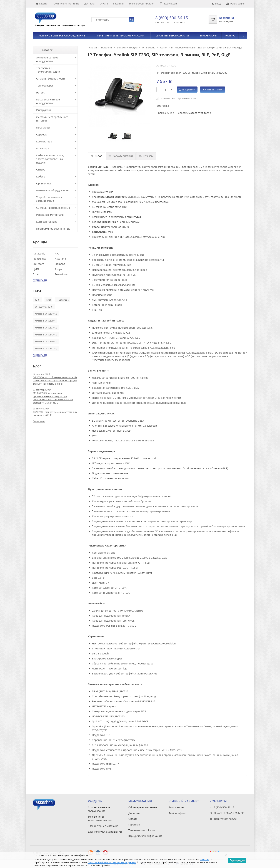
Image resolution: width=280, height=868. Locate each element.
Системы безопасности (172, 35)
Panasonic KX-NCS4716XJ (46, 349)
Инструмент (44, 110)
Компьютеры (44, 141)
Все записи (39, 421)
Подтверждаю (237, 860)
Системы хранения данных (53, 208)
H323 (48, 300)
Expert (37, 274)
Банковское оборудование (52, 190)
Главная (42, 4)
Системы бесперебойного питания (52, 119)
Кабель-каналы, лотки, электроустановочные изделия (50, 159)
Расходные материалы (50, 215)
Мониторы (43, 148)
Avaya (58, 269)
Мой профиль (178, 813)
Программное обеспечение (53, 229)
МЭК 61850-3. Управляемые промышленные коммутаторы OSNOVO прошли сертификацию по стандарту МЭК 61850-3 (53, 398)
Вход (216, 4)
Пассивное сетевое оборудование (48, 101)
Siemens (60, 264)
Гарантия (118, 4)
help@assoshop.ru (225, 819)
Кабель (41, 176)
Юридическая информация (145, 836)
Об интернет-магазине (66, 4)
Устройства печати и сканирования (49, 199)
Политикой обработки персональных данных (112, 862)
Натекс (230, 35)
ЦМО (36, 269)
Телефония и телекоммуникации (121, 35)
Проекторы (43, 128)
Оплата (104, 4)
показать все (40, 280)
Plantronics (40, 259)
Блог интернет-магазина (103, 826)
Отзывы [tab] (146, 156)
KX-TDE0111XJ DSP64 (44, 307)
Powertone (61, 274)
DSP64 (37, 300)
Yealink (163, 48)
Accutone (60, 259)
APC (57, 254)
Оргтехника (43, 183)
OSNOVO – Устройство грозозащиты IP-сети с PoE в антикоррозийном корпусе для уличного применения (55, 380)
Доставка (89, 4)
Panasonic (39, 254)
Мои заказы (176, 807)
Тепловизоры (208, 35)
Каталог (45, 50)
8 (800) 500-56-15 (172, 18)
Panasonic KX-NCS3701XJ (46, 328)
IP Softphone (62, 300)
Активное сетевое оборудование (62, 35)
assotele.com (169, 4)
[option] (112, 136)
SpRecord (39, 264)
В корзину (187, 89)
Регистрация (235, 4)
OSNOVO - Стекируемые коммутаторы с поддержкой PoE (55, 414)
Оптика (41, 170)
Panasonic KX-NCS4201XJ (46, 335)
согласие (205, 860)
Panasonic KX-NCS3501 (45, 321)
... (243, 35)
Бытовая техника (47, 222)
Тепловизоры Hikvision (142, 4)
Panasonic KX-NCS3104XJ (46, 314)
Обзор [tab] (97, 156)
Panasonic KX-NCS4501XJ (46, 342)
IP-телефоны (149, 48)
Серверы (42, 134)
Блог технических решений (105, 832)
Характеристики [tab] (121, 156)
